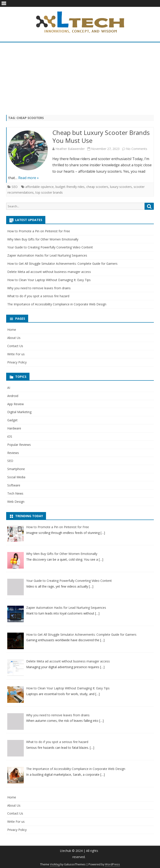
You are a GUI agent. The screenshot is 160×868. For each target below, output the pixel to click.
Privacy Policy (17, 362)
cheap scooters (97, 187)
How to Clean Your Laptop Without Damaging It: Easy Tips (49, 280)
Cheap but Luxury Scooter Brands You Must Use (101, 136)
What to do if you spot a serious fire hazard (38, 296)
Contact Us (15, 346)
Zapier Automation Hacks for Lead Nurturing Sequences (47, 255)
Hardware (14, 428)
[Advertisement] (80, 79)
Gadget (12, 420)
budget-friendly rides (70, 187)
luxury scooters (121, 187)
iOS (10, 436)
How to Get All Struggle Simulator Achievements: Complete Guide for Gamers (62, 264)
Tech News (15, 493)
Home (12, 330)
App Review (16, 404)
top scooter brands (49, 192)
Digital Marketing (19, 412)
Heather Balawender (70, 149)
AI (9, 388)
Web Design (16, 502)
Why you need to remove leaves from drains (39, 288)
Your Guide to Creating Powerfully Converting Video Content (50, 247)
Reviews (13, 453)
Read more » (29, 178)
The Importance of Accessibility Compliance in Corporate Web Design (57, 304)
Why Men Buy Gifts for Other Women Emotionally (43, 239)
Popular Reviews (19, 445)
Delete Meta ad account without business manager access (49, 272)
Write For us (16, 354)
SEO (15, 187)
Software (14, 485)
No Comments (137, 149)
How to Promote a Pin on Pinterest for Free (39, 231)
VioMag (55, 864)
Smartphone (16, 469)
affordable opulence (40, 187)
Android (13, 396)
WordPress (112, 864)
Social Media (16, 477)
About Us (14, 338)
